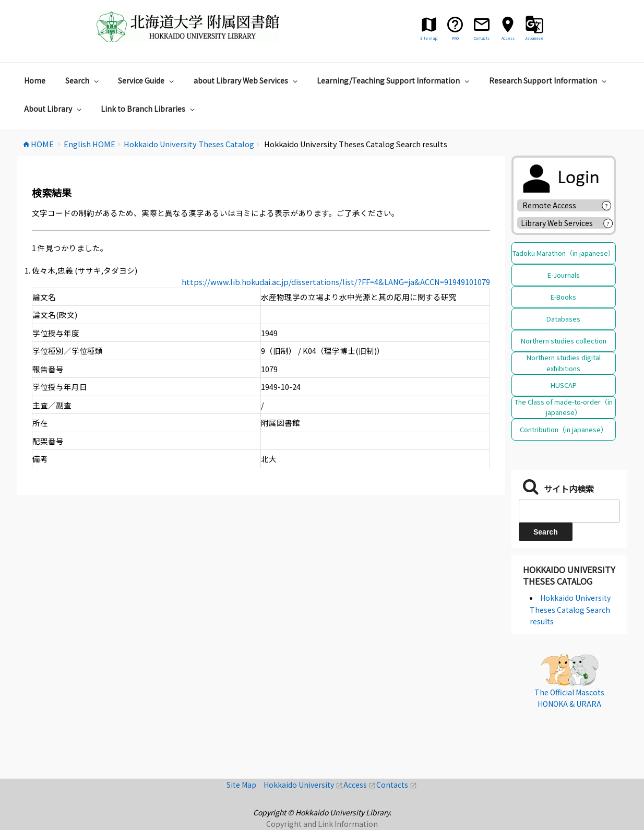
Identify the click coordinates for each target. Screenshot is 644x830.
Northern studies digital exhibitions (564, 363)
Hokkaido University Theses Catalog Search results (570, 609)
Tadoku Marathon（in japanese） (564, 253)
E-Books (563, 297)
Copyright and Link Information (322, 824)
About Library (54, 109)
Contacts (397, 785)
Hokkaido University (303, 785)
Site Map (245, 785)
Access (360, 785)
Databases (563, 319)
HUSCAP (564, 385)
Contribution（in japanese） (564, 429)
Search (83, 80)
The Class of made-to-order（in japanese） (564, 407)
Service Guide (147, 80)
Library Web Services (557, 223)
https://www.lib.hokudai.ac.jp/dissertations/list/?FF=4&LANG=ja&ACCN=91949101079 (336, 282)
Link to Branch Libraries (149, 109)
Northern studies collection (564, 341)
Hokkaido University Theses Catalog (569, 575)
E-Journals (564, 275)
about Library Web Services (247, 80)
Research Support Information (549, 80)
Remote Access (553, 205)
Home (35, 80)
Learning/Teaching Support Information (394, 80)
